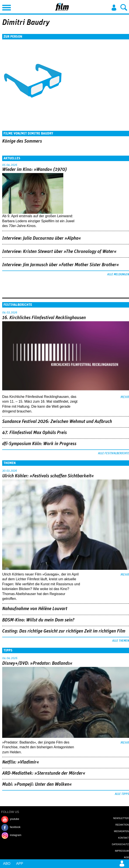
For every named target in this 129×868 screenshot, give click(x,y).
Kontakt (123, 838)
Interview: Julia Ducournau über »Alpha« (42, 238)
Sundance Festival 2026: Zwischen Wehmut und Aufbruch (57, 422)
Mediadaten (121, 831)
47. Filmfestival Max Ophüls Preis (34, 433)
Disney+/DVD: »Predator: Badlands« (37, 663)
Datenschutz (120, 844)
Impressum (122, 851)
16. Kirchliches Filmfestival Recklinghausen (44, 318)
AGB (126, 857)
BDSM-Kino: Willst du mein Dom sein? (38, 620)
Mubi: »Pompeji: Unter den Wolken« (37, 784)
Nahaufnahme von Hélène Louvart (35, 609)
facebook (15, 827)
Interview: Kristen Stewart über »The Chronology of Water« (59, 252)
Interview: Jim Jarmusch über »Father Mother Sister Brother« (61, 265)
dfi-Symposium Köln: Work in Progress (39, 444)
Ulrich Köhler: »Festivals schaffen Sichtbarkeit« (48, 476)
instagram (16, 835)
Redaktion (122, 825)
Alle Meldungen (118, 274)
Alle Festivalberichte (114, 453)
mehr (125, 397)
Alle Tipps (122, 794)
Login (114, 8)
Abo (7, 864)
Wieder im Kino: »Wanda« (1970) (34, 170)
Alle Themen (121, 641)
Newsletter (121, 818)
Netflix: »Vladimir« (21, 762)
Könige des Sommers (22, 141)
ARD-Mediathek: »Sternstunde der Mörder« (44, 773)
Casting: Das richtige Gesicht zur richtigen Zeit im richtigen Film (64, 631)
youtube (15, 819)
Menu (5, 7)
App (20, 864)
